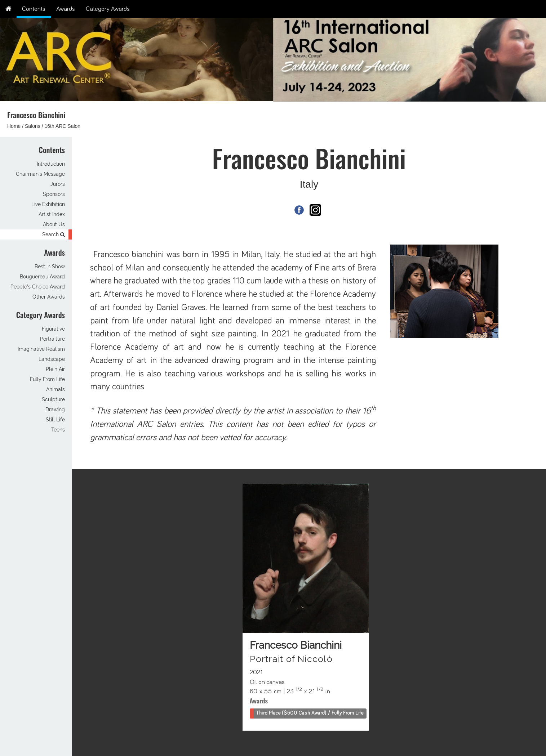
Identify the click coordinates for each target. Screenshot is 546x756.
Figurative (53, 329)
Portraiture (52, 339)
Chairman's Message (40, 174)
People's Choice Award (38, 287)
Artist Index (52, 214)
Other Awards (49, 297)
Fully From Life (47, 379)
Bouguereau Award (42, 277)
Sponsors (54, 194)
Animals (56, 389)
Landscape (52, 359)
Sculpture (53, 399)
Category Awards (108, 9)
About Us (54, 224)
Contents (34, 9)
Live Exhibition (48, 204)
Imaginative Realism (41, 349)
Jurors (58, 184)
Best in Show (50, 267)
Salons (33, 126)
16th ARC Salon (63, 126)
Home (14, 126)
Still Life (55, 420)
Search (54, 234)
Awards (66, 9)
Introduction (51, 164)
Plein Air (55, 369)
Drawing (55, 410)
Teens (58, 430)
